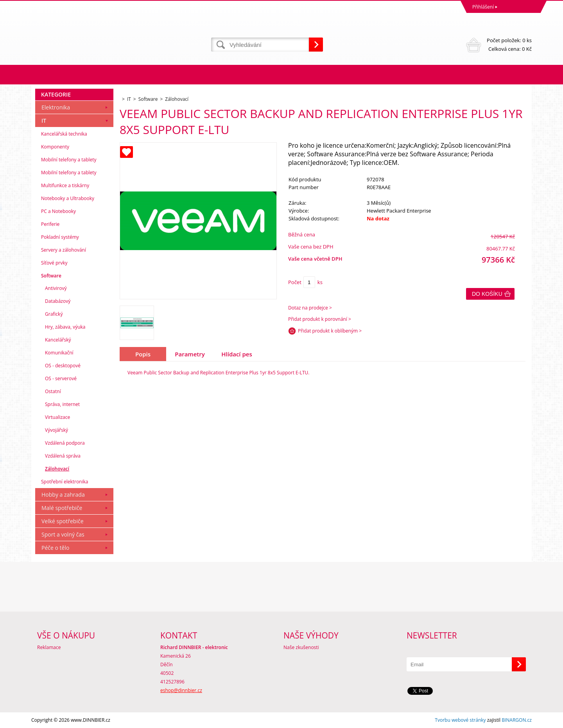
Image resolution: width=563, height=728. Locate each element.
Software (51, 276)
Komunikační (59, 353)
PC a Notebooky (58, 211)
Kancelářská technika (64, 134)
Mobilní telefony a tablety (69, 160)
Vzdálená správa (63, 456)
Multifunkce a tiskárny (65, 185)
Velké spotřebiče (63, 521)
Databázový (58, 301)
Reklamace (49, 647)
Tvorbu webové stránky (460, 720)
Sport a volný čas (63, 534)
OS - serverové (61, 378)
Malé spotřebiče (62, 508)
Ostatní (53, 391)
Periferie (50, 224)
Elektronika (56, 107)
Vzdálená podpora (65, 443)
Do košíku (487, 294)
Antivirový (56, 288)
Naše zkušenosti (301, 647)
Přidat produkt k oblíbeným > (330, 331)
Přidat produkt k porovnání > (320, 319)
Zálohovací (57, 469)
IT (44, 121)
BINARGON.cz (517, 720)
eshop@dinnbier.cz (181, 690)
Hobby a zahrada (63, 495)
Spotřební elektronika (65, 482)
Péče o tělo (55, 548)
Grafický (54, 314)
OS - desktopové (63, 366)
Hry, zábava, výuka (65, 327)
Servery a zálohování (64, 250)
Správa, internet (62, 404)
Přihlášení (483, 7)
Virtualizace (57, 417)
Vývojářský (56, 430)
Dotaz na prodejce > (310, 308)
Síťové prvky (54, 263)
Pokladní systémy (60, 237)
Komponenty (55, 147)
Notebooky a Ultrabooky (68, 198)
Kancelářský (58, 340)
